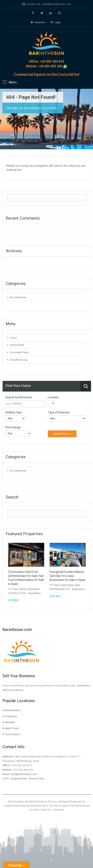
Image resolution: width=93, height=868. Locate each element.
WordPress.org (19, 360)
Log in (13, 338)
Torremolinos (12, 734)
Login (56, 22)
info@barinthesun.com (57, 4)
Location (53, 397)
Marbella (10, 722)
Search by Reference (19, 397)
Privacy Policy (36, 779)
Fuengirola (11, 716)
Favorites (38, 22)
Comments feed (19, 352)
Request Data (19, 779)
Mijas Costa (12, 728)
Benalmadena (13, 710)
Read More (34, 593)
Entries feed (17, 345)
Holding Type (14, 412)
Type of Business (59, 412)
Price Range (13, 427)
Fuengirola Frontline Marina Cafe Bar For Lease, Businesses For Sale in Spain (68, 576)
